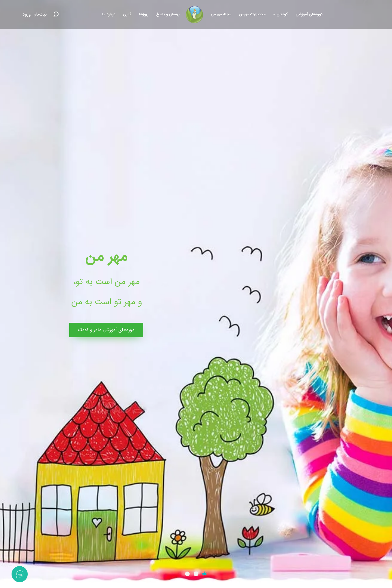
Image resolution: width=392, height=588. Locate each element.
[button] (205, 574)
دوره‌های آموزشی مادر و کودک (106, 330)
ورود (27, 14)
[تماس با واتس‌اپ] (20, 574)
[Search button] (56, 14)
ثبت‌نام (40, 14)
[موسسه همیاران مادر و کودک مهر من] (195, 14)
